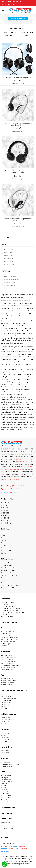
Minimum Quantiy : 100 (18, 83)
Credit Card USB (6, 782)
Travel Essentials (7, 766)
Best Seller (9, 36)
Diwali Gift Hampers (8, 606)
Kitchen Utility (5, 634)
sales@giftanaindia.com (14, 485)
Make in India (5, 563)
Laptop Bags (5, 762)
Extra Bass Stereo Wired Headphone (18, 77)
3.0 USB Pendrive (6, 776)
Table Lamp (5, 753)
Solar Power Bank (7, 663)
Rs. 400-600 (5, 518)
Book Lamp (5, 583)
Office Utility (6, 730)
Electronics (5, 832)
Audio (13, 21)
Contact (4, 545)
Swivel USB (4, 786)
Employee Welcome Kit (9, 698)
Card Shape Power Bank (9, 657)
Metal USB (4, 790)
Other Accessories (7, 724)
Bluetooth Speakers (8, 679)
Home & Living (6, 747)
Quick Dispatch (6, 580)
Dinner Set (4, 604)
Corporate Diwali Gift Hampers (11, 608)
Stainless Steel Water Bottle (10, 638)
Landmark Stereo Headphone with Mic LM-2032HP (18, 165)
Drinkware (5, 628)
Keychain (5, 838)
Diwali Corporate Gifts (8, 568)
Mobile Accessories (8, 714)
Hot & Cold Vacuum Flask (10, 640)
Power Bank (5, 651)
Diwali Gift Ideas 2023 (8, 615)
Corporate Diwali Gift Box (9, 610)
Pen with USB (5, 788)
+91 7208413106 (8, 4)
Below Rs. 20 (5, 503)
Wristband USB (6, 796)
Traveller (4, 759)
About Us (4, 548)
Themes (4, 538)
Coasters (4, 646)
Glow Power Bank (7, 659)
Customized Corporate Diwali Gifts (13, 613)
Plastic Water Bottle (8, 632)
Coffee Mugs (5, 644)
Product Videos (6, 550)
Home (6, 21)
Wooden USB (5, 798)
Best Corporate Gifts (8, 588)
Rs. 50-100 (4, 508)
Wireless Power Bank (8, 661)
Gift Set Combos (7, 702)
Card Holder (5, 741)
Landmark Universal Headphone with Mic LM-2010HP (18, 213)
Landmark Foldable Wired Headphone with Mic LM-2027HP (18, 117)
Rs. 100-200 (5, 510)
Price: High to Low (10, 32)
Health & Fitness (7, 819)
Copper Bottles (6, 636)
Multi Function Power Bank (10, 667)
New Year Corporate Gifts (10, 570)
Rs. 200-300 (5, 513)
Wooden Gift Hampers (9, 617)
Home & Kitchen (7, 828)
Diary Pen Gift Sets (7, 696)
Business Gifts (6, 578)
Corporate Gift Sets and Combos (14, 690)
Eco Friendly (5, 739)
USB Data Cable (7, 722)
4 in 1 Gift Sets (6, 708)
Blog (2, 543)
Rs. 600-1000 (5, 521)
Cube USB (4, 800)
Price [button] (4, 245)
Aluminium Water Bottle (9, 642)
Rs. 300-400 (5, 516)
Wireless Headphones (8, 681)
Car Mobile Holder (7, 720)
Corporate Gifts (6, 565)
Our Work (4, 553)
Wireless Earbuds (7, 685)
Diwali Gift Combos (7, 602)
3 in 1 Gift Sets (5, 706)
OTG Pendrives (6, 780)
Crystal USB (5, 792)
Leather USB (5, 794)
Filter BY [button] (5, 238)
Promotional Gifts (7, 573)
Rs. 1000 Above (6, 523)
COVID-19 (4, 535)
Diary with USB (6, 784)
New (27, 36)
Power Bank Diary (7, 669)
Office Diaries (5, 733)
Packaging (5, 778)
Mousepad (5, 735)
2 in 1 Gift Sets (5, 704)
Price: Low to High (27, 32)
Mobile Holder (6, 718)
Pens (3, 694)
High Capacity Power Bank (10, 665)
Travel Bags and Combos (10, 764)
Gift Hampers (6, 599)
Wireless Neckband (7, 683)
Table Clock (5, 737)
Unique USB (5, 802)
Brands (3, 540)
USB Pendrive (6, 772)
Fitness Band (5, 822)
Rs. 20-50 (4, 505)
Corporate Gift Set (7, 700)
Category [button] (6, 271)
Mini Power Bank (6, 655)
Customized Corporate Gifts (11, 585)
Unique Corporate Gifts (9, 575)
